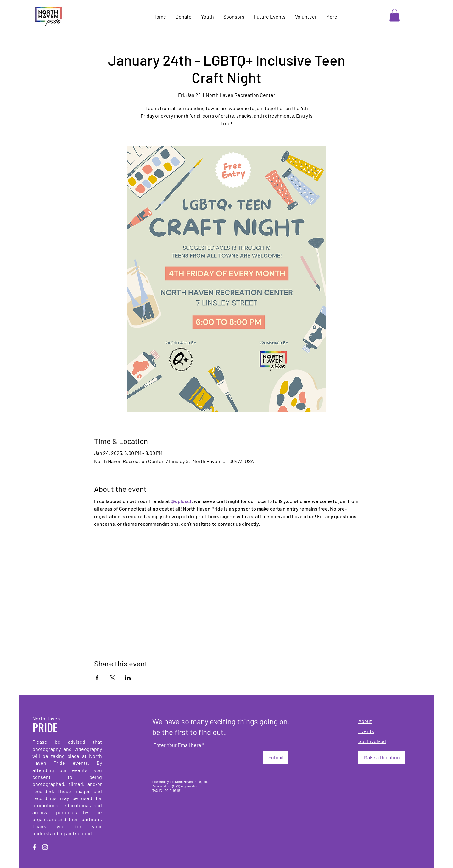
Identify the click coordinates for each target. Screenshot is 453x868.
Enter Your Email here (177, 745)
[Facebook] (34, 847)
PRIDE (45, 727)
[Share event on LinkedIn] (128, 678)
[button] (394, 15)
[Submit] (276, 757)
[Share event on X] (112, 678)
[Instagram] (45, 847)
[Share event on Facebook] (97, 678)
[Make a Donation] (382, 757)
